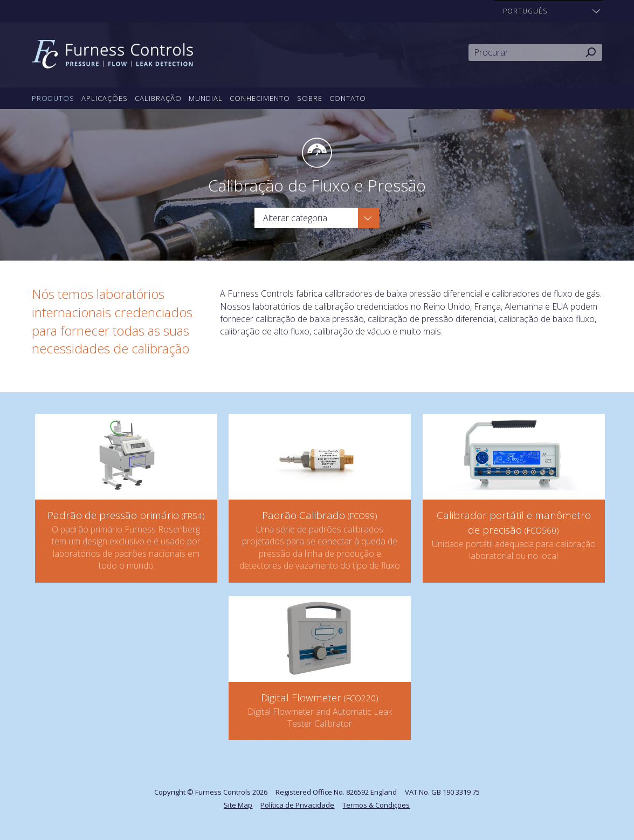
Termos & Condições (376, 805)
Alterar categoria (295, 218)
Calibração (158, 98)
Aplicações (105, 98)
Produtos (53, 98)
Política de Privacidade (297, 805)
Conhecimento (260, 98)
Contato (348, 98)
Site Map (238, 805)
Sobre (310, 98)
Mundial (206, 98)
